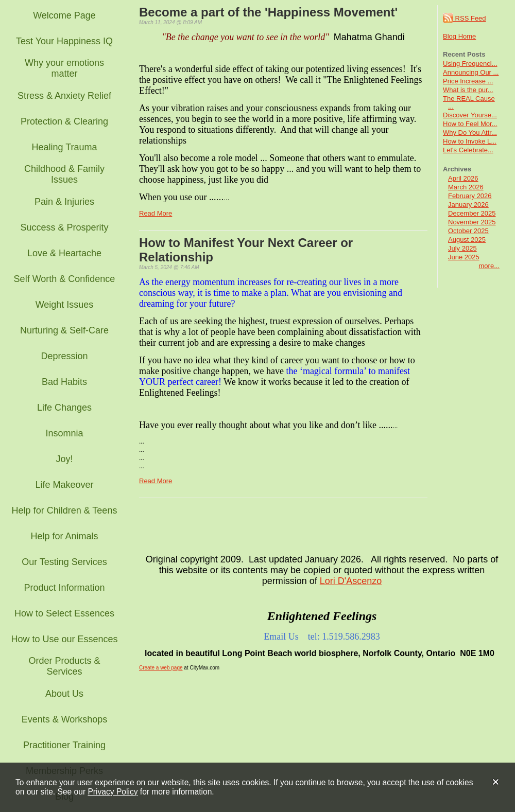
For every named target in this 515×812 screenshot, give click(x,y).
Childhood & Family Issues (64, 174)
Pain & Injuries (64, 202)
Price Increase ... (468, 81)
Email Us (281, 637)
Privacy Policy (113, 792)
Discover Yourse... (470, 115)
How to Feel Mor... (470, 124)
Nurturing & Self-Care (64, 330)
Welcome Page (64, 15)
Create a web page (161, 668)
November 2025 (472, 222)
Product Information (64, 588)
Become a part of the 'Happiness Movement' (268, 12)
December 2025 (472, 213)
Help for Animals (64, 536)
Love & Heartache (64, 253)
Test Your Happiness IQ (64, 41)
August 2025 (467, 240)
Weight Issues (65, 305)
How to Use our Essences (64, 639)
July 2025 (462, 248)
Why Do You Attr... (470, 133)
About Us (64, 694)
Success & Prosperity (64, 227)
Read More (156, 213)
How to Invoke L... (470, 141)
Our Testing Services (64, 562)
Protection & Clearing (64, 121)
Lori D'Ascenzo (351, 581)
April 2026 (463, 178)
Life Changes (64, 408)
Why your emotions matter (64, 68)
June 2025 (464, 257)
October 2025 (468, 231)
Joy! (64, 459)
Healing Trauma (64, 147)
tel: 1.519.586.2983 (344, 637)
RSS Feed (465, 18)
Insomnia (64, 433)
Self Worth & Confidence (65, 279)
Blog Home (459, 36)
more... (489, 266)
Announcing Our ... (471, 72)
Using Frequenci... (470, 64)
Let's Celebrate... (468, 150)
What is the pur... (468, 90)
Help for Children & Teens (65, 510)
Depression (64, 356)
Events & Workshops (65, 719)
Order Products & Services (64, 666)
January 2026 (468, 205)
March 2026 (466, 187)
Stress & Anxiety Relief (64, 96)
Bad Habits (64, 382)
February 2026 (470, 196)
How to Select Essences (64, 613)
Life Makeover (64, 485)
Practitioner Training (64, 745)
